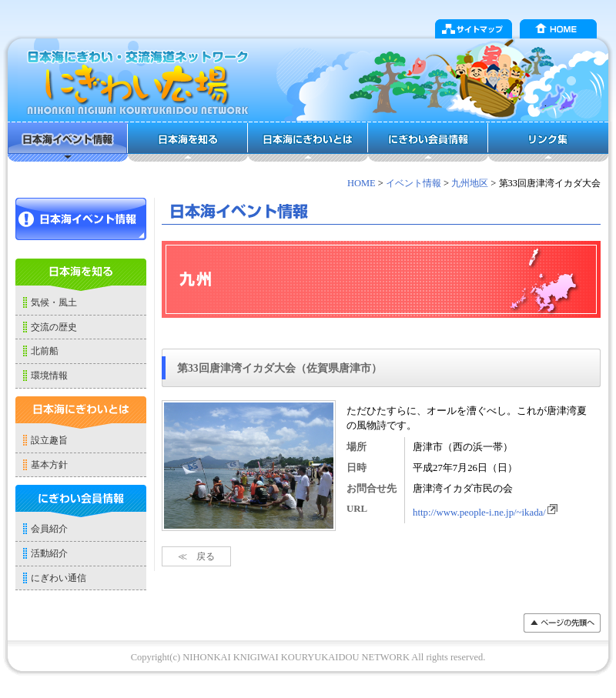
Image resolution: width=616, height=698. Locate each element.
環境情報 (49, 376)
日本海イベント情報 (68, 142)
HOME (558, 29)
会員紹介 (49, 529)
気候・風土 (54, 302)
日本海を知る (188, 142)
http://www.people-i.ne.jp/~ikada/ (486, 513)
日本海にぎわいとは (308, 142)
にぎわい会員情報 (428, 142)
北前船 (45, 351)
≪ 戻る (196, 556)
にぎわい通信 (59, 578)
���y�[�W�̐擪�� (562, 623)
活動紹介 (49, 553)
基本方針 (49, 465)
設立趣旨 (49, 440)
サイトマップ (474, 29)
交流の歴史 (54, 327)
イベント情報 (413, 183)
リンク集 (548, 142)
